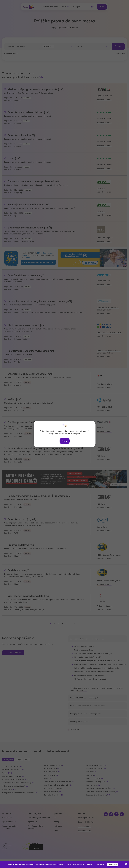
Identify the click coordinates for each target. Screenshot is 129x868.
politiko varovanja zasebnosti (82, 864)
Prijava (64, 441)
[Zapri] (91, 426)
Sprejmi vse (113, 864)
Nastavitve (100, 864)
